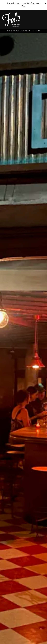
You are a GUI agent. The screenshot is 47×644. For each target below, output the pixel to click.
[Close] (45, 3)
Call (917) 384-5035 (24, 634)
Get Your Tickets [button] (23, 641)
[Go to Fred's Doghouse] (23, 31)
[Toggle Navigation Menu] (43, 13)
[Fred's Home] (11, 19)
